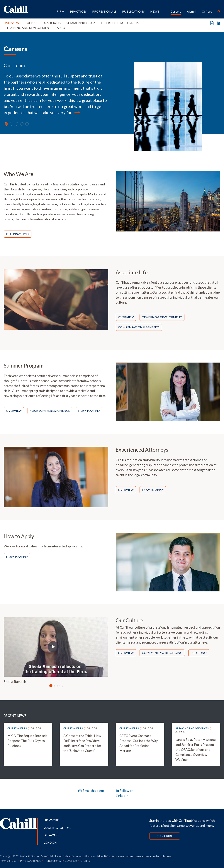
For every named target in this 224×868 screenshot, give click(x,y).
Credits (85, 861)
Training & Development (162, 317)
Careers (176, 11)
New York (51, 820)
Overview (11, 23)
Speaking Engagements (192, 728)
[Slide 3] (22, 124)
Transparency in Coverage (61, 861)
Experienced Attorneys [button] (120, 23)
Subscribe (165, 836)
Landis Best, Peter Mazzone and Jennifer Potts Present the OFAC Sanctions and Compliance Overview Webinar (196, 749)
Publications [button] (134, 11)
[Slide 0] (6, 124)
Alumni (192, 11)
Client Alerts (17, 728)
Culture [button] (31, 23)
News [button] (155, 11)
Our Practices (18, 234)
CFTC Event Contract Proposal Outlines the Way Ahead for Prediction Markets (139, 743)
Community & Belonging (162, 653)
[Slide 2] (17, 124)
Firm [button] (61, 11)
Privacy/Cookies (30, 861)
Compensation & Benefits (139, 327)
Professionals (104, 11)
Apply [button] (61, 28)
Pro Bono (199, 653)
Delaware (51, 835)
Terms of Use (8, 861)
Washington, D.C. (57, 828)
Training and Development (29, 28)
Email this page (91, 791)
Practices (78, 11)
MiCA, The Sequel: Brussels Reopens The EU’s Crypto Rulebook (27, 741)
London (50, 842)
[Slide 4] (27, 124)
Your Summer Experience (50, 411)
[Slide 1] (11, 124)
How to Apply (89, 411)
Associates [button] (52, 23)
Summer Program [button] (81, 23)
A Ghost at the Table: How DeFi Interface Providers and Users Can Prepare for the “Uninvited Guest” (82, 743)
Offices (207, 11)
